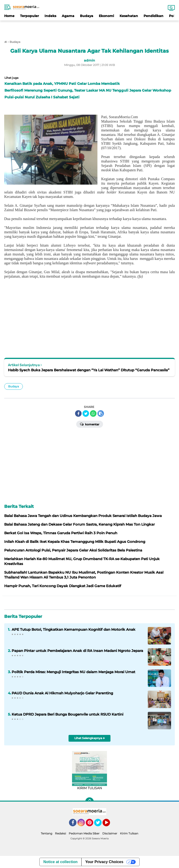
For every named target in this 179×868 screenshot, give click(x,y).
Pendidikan (153, 16)
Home (9, 16)
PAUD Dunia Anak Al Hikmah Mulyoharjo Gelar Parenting (62, 693)
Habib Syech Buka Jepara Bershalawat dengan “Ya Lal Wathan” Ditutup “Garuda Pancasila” (89, 370)
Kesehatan (129, 16)
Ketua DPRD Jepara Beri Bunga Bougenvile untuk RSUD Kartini (67, 714)
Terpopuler (29, 16)
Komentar (90, 424)
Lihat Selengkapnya (90, 738)
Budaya (87, 16)
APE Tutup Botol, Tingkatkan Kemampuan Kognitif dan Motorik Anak (74, 629)
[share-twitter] (86, 413)
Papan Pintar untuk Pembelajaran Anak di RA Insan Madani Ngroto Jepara (77, 651)
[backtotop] (89, 802)
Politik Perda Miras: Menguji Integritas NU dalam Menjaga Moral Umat (73, 672)
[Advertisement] (89, 28)
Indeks (50, 16)
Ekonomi (106, 16)
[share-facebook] (78, 413)
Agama (68, 16)
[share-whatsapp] (93, 413)
